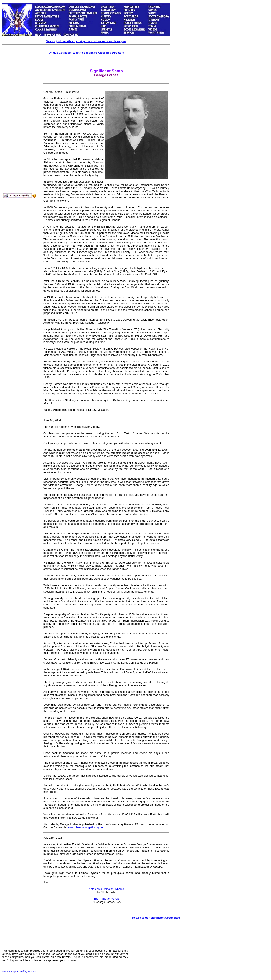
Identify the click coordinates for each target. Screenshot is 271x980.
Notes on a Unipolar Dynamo (106, 889)
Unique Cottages (60, 53)
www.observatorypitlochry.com (87, 827)
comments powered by (19, 971)
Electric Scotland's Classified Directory (98, 53)
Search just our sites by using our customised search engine (86, 41)
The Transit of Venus (106, 899)
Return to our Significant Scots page (156, 918)
